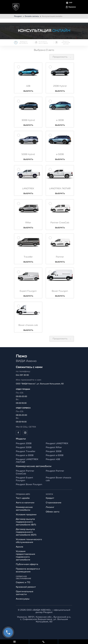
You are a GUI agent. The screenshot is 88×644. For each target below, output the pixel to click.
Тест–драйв (23, 500)
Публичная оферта (27, 567)
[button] (71, 7)
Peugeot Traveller (26, 454)
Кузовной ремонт (26, 589)
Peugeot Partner (55, 473)
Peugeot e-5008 (55, 458)
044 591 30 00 (22, 377)
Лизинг (50, 509)
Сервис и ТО (23, 585)
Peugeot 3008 (54, 454)
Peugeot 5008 (24, 450)
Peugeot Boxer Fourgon (29, 487)
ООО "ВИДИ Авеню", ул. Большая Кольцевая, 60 (40, 386)
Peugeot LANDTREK (57, 446)
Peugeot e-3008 (25, 458)
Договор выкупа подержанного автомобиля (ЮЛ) (26, 534)
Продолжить (62, 57)
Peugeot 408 (53, 462)
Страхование (54, 505)
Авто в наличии (25, 505)
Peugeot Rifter (54, 450)
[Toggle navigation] (16, 6)
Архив (19, 549)
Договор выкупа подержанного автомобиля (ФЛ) (26, 524)
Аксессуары (23, 601)
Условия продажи (26, 517)
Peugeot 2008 (24, 446)
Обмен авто (53, 514)
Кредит (50, 500)
